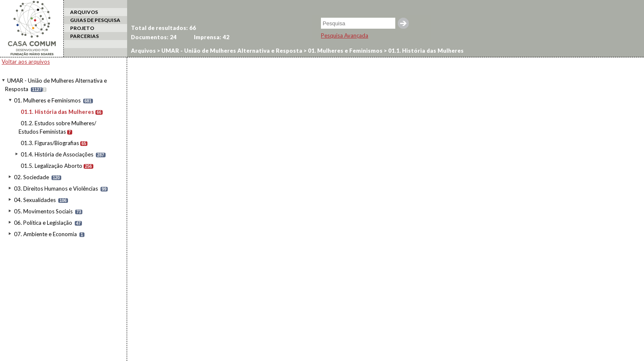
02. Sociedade (31, 177)
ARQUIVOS (84, 12)
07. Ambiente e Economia (45, 234)
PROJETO (82, 28)
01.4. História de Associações (57, 154)
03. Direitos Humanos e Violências (56, 189)
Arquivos (143, 51)
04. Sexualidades (35, 200)
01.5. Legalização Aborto (52, 166)
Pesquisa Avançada (345, 35)
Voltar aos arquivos (26, 62)
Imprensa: (212, 37)
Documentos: (154, 37)
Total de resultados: (163, 28)
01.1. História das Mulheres (57, 112)
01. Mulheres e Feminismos (47, 100)
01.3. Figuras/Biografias (50, 143)
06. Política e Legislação (43, 223)
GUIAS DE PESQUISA (95, 20)
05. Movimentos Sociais (43, 211)
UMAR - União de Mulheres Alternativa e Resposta (231, 51)
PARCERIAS (84, 36)
